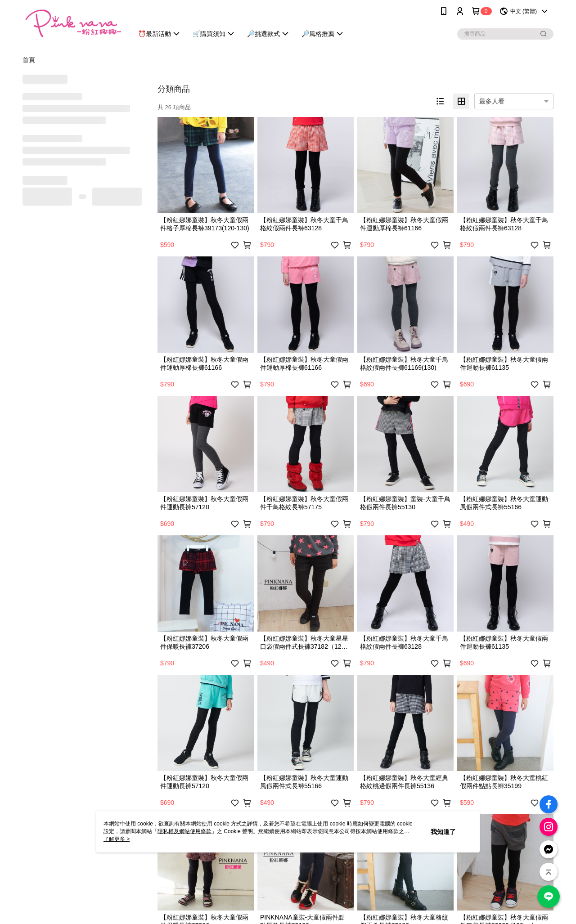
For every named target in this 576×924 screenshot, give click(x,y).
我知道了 (443, 832)
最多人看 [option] (492, 101)
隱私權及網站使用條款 (184, 831)
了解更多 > (117, 839)
